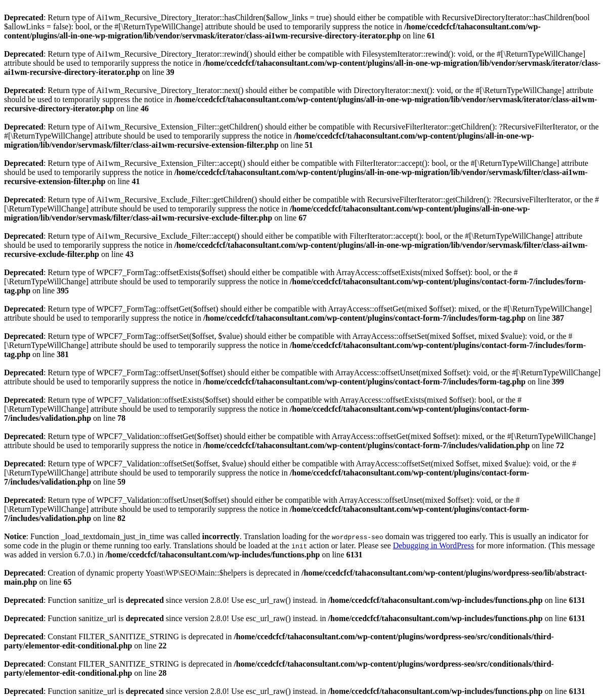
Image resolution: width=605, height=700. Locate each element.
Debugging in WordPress (434, 545)
